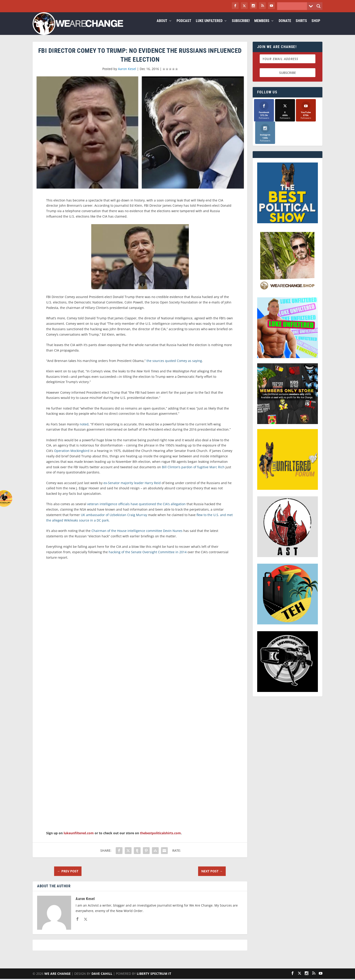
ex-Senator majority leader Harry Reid (132, 488)
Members (262, 26)
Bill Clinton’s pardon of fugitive (186, 472)
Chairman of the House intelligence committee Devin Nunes (137, 536)
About (162, 26)
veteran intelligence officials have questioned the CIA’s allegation (136, 509)
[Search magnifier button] (319, 6)
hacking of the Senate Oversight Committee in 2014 (148, 557)
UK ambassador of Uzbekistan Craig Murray (114, 520)
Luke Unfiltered (209, 26)
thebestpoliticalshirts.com (160, 838)
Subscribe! (241, 26)
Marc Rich (217, 472)
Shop (316, 26)
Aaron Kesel (127, 74)
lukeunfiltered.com (79, 838)
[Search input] (293, 6)
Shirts (301, 26)
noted (84, 430)
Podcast (184, 26)
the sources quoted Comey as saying (174, 366)
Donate (285, 26)
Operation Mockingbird (72, 456)
